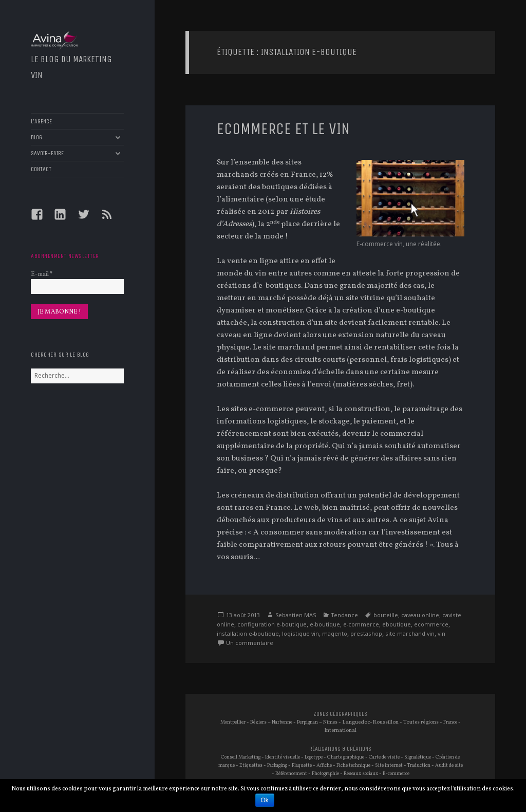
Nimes (330, 722)
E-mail (42, 274)
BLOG (36, 137)
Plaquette (302, 765)
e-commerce (361, 624)
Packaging (277, 765)
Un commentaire (250, 643)
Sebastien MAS (296, 615)
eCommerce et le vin (283, 129)
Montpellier (233, 722)
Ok (265, 800)
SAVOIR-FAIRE (47, 153)
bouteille (386, 615)
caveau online (420, 615)
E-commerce (396, 774)
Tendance (345, 615)
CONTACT (41, 169)
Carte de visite (384, 757)
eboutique (397, 624)
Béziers (258, 722)
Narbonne (282, 722)
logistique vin (300, 633)
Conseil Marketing (241, 757)
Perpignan (307, 722)
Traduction (419, 765)
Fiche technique (353, 765)
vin (442, 633)
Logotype (314, 757)
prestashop (366, 633)
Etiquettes (251, 765)
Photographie (325, 774)
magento (335, 633)
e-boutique (325, 624)
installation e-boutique (248, 633)
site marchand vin (410, 633)
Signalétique (418, 757)
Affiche (324, 765)
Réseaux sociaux (361, 774)
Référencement (291, 774)
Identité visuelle (283, 757)
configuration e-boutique (272, 624)
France (450, 722)
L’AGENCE (41, 121)
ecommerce (431, 624)
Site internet (389, 765)
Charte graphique (346, 757)
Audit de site (449, 765)
